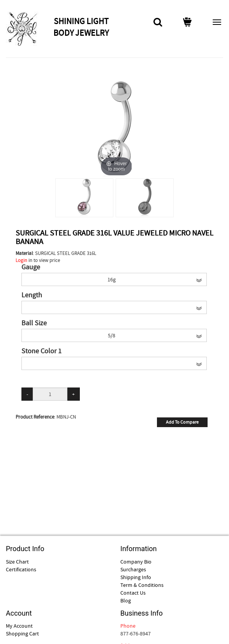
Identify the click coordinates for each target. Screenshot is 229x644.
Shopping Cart (22, 634)
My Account (19, 626)
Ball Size (34, 323)
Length (32, 295)
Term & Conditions (142, 585)
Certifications (21, 569)
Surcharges (133, 569)
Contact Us (133, 593)
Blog (126, 600)
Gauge (31, 267)
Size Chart (17, 562)
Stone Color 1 (41, 351)
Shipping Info (136, 577)
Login (21, 260)
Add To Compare (182, 422)
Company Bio (136, 562)
